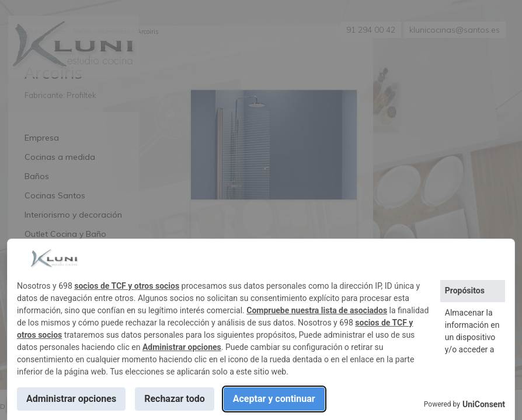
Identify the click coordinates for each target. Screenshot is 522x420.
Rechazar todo (175, 399)
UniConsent (484, 404)
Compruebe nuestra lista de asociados (317, 310)
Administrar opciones (182, 347)
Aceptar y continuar (274, 399)
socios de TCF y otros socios (127, 286)
